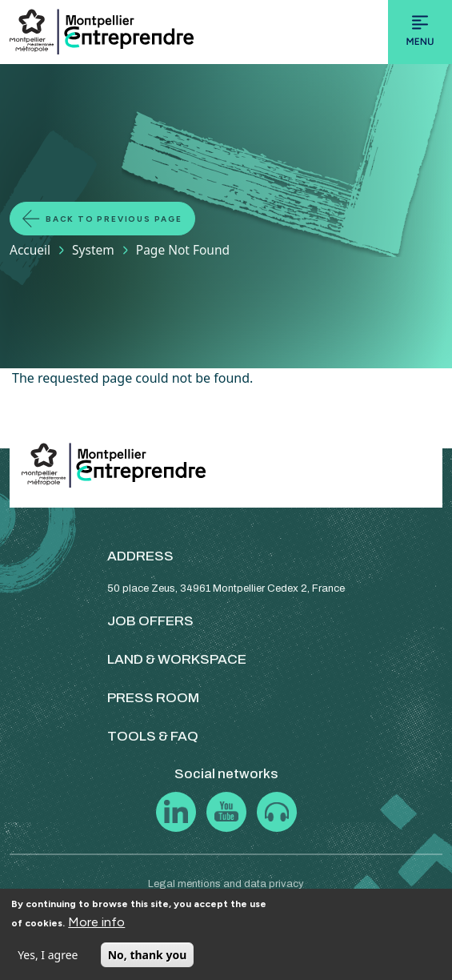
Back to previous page (114, 219)
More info (96, 922)
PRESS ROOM (153, 698)
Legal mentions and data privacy (226, 884)
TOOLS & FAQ (153, 736)
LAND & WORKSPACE (177, 659)
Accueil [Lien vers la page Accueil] (30, 250)
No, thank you (148, 955)
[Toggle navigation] (420, 32)
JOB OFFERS (150, 621)
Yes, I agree (48, 955)
